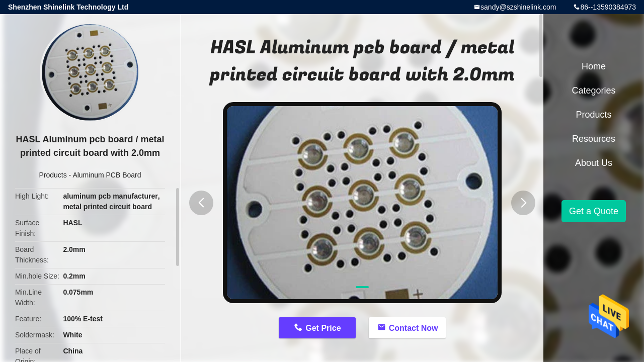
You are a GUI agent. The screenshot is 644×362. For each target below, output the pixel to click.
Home (594, 66)
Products (53, 175)
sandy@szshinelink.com (518, 7)
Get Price (323, 328)
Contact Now (414, 328)
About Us (594, 163)
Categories (593, 90)
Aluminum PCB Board (107, 175)
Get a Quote (594, 211)
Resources (594, 139)
